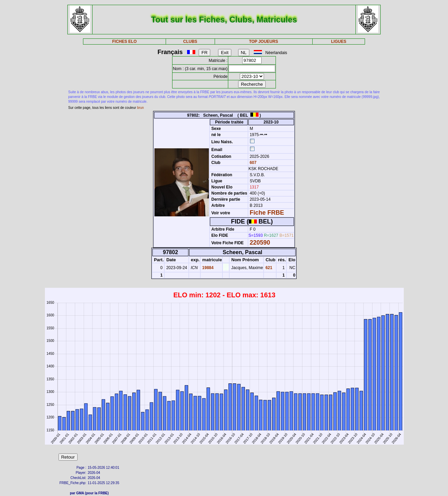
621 (268, 268)
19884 (207, 268)
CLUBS (190, 42)
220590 (260, 243)
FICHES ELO (125, 42)
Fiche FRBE (267, 213)
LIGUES (339, 42)
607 (253, 163)
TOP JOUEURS (264, 42)
